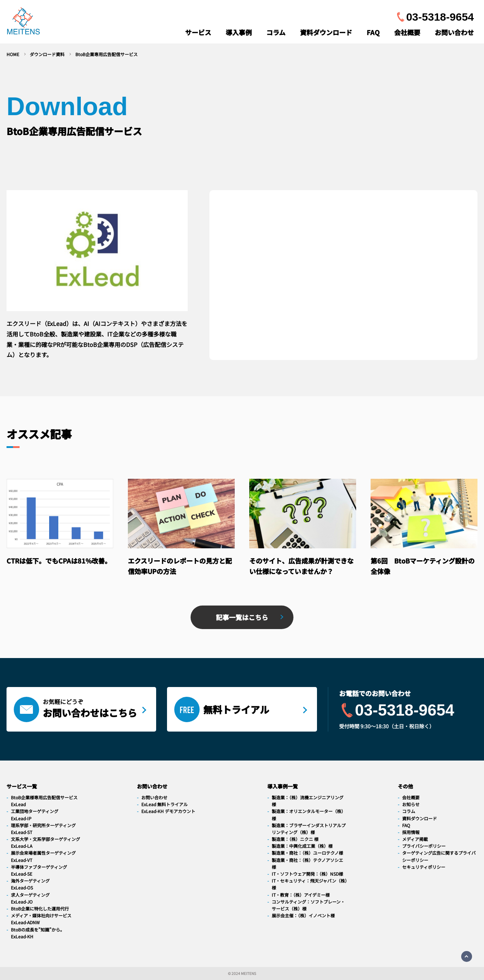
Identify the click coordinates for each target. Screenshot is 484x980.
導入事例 (239, 32)
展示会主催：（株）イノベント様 (303, 915)
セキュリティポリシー (424, 867)
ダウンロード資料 (47, 54)
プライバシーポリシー (424, 846)
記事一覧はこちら (242, 617)
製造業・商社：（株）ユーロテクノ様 (307, 853)
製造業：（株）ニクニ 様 (295, 839)
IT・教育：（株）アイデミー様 (301, 895)
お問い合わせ (454, 32)
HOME (13, 54)
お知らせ (411, 804)
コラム (276, 32)
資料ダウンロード (326, 32)
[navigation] (23, 23)
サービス (198, 32)
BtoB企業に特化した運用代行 (40, 908)
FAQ (373, 32)
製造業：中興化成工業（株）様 (302, 846)
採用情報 (411, 832)
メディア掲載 (415, 839)
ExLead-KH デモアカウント (168, 811)
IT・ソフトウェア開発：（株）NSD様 (307, 874)
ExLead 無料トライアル (164, 804)
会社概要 (407, 32)
